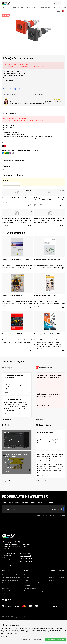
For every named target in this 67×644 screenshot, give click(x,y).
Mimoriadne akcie (46, 368)
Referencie (27, 585)
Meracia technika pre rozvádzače (11, 583)
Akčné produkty (6, 588)
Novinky (8, 425)
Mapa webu (62, 577)
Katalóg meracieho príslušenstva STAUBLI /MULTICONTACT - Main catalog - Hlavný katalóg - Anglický (49, 220)
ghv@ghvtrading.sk (25, 556)
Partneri (52, 571)
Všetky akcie (39, 419)
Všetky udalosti (6, 419)
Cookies (61, 575)
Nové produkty (6, 591)
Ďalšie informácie (6, 637)
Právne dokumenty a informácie (33, 588)
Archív (4, 593)
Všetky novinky (6, 481)
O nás (26, 571)
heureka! (56, 606)
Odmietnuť (38, 640)
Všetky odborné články (42, 481)
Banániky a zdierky (39, 66)
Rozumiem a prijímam (55, 640)
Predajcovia (52, 577)
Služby (4, 585)
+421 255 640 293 (25, 553)
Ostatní (61, 571)
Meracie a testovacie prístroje (10, 575)
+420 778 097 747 (58, 100)
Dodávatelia (52, 575)
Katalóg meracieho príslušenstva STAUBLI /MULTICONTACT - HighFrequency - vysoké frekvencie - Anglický (49, 200)
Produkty (6, 571)
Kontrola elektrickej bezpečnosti (11, 577)
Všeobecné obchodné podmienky (33, 591)
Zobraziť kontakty (7, 566)
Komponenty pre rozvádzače (10, 580)
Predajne (51, 580)
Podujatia (9, 368)
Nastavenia (25, 640)
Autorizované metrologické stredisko (35, 583)
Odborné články (45, 425)
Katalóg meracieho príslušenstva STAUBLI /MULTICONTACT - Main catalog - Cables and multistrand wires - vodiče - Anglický (17, 220)
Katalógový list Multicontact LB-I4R (14, 198)
